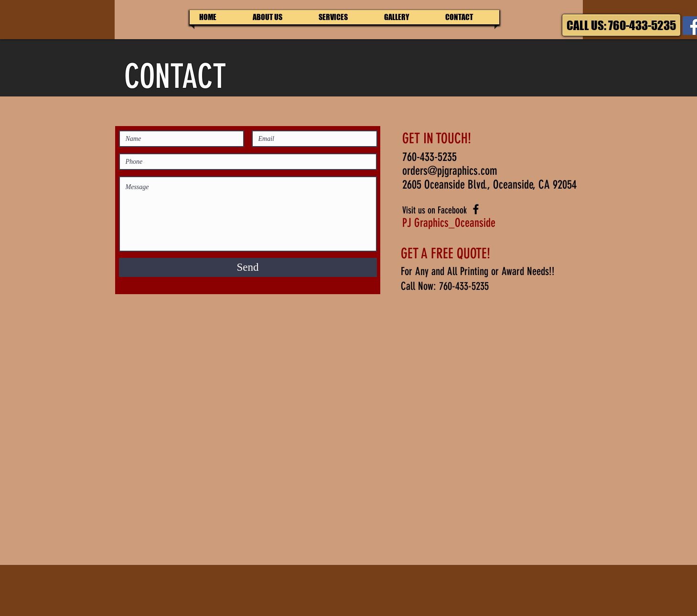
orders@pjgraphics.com (450, 171)
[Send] (248, 267)
